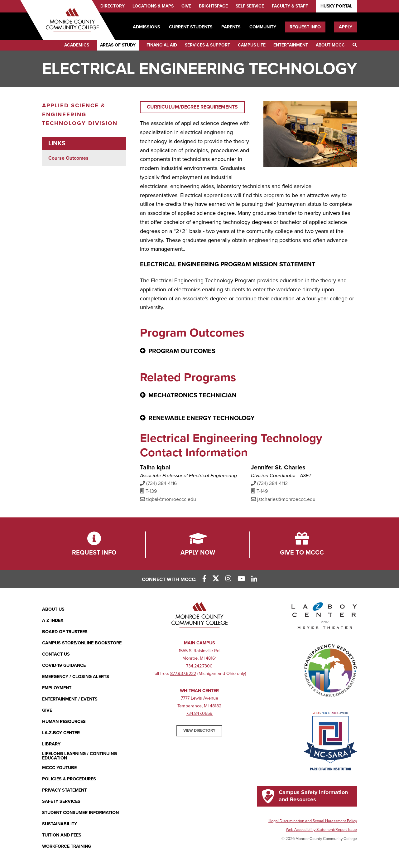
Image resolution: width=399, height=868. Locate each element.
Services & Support (207, 45)
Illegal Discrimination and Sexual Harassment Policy (313, 821)
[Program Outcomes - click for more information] (248, 352)
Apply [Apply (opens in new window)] (346, 27)
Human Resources (64, 722)
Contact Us (56, 654)
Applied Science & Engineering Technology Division (80, 114)
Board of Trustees (65, 632)
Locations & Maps (153, 6)
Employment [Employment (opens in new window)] (57, 688)
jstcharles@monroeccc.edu (283, 499)
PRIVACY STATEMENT (64, 790)
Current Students (191, 27)
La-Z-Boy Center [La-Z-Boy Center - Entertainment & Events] (61, 733)
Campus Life (252, 45)
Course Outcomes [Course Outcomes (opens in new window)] (68, 158)
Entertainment (291, 45)
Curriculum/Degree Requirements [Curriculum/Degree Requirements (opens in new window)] (192, 107)
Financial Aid (162, 45)
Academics (77, 45)
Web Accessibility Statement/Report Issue (321, 830)
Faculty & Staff (290, 6)
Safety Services (61, 801)
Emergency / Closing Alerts (76, 677)
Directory (113, 6)
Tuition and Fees (62, 835)
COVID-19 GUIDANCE (64, 665)
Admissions (147, 27)
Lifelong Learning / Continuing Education (79, 756)
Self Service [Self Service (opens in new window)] (250, 6)
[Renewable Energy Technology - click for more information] (248, 419)
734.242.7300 (199, 666)
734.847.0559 (199, 713)
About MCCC (330, 45)
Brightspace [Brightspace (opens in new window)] (213, 6)
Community (263, 27)
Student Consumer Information (80, 813)
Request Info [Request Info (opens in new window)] (305, 27)
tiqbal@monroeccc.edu (168, 499)
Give (186, 6)
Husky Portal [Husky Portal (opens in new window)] (336, 6)
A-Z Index (53, 621)
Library (51, 744)
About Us (53, 609)
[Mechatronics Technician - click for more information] (248, 396)
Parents (231, 27)
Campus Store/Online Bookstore (82, 643)
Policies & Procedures (69, 779)
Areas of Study (118, 45)
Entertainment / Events (70, 699)
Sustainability (60, 824)
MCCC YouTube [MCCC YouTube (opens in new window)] (59, 768)
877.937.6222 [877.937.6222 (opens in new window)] (183, 674)
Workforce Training (67, 846)
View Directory (199, 730)
